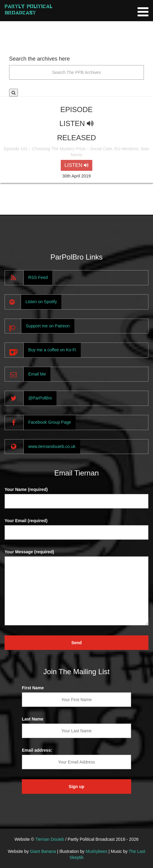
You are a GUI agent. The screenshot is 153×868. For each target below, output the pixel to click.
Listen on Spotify (41, 302)
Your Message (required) (29, 552)
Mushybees (97, 851)
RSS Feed (38, 277)
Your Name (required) (26, 489)
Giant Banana (43, 851)
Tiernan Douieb (50, 839)
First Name (33, 688)
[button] (14, 93)
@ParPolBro (40, 398)
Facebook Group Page (50, 422)
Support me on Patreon (48, 326)
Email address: (37, 750)
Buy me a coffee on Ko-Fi (52, 350)
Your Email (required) (26, 521)
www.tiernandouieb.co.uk (52, 446)
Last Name (33, 719)
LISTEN (76, 165)
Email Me (37, 374)
